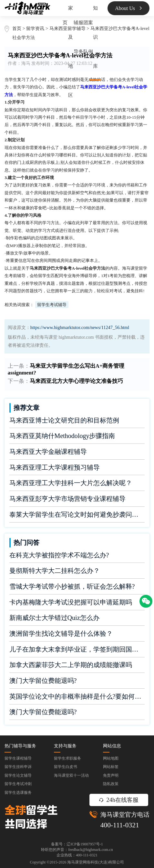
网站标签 (111, 767)
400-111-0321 (120, 825)
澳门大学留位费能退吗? (43, 681)
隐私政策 (111, 784)
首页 (17, 28)
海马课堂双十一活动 (71, 775)
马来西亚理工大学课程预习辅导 (55, 467)
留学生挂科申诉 (18, 767)
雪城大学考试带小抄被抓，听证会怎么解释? (72, 586)
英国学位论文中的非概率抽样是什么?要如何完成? (77, 696)
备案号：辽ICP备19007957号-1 (77, 844)
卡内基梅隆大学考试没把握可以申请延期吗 (71, 602)
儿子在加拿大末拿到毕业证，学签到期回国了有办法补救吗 (77, 649)
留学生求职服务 (67, 758)
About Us (128, 8)
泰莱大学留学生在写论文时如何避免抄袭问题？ (77, 514)
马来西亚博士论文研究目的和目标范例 (64, 420)
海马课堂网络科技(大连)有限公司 (96, 862)
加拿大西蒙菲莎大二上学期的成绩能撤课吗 (71, 665)
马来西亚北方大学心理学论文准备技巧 (76, 381)
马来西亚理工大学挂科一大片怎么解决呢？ (71, 483)
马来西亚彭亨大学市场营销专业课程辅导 (67, 499)
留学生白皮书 (66, 767)
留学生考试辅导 (52, 305)
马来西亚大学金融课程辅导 (48, 452)
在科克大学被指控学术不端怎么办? (59, 555)
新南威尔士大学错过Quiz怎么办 (54, 618)
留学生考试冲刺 (18, 784)
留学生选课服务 (18, 793)
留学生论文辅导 (18, 775)
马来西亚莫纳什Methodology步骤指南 (62, 436)
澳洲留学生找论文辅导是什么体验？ (61, 634)
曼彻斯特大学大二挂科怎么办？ (55, 571)
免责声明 (111, 775)
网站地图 (111, 758)
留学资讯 (35, 28)
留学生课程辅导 (18, 758)
